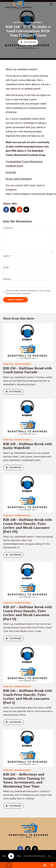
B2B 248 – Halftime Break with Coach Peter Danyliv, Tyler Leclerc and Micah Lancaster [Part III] (27, 525)
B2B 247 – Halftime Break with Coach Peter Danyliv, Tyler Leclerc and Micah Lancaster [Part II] (27, 613)
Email (7, 268)
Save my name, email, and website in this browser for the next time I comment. (28, 292)
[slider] (35, 856)
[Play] (11, 856)
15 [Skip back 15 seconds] (4, 856)
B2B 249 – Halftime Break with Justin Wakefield (27, 446)
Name (7, 256)
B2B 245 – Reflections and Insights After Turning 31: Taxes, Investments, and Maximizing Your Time (24, 780)
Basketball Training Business (28, 22)
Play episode (28, 42)
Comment (8, 228)
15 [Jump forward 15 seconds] (18, 856)
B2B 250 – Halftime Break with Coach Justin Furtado (27, 370)
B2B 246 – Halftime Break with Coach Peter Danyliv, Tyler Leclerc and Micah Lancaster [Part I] (27, 696)
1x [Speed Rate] (49, 856)
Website (7, 279)
